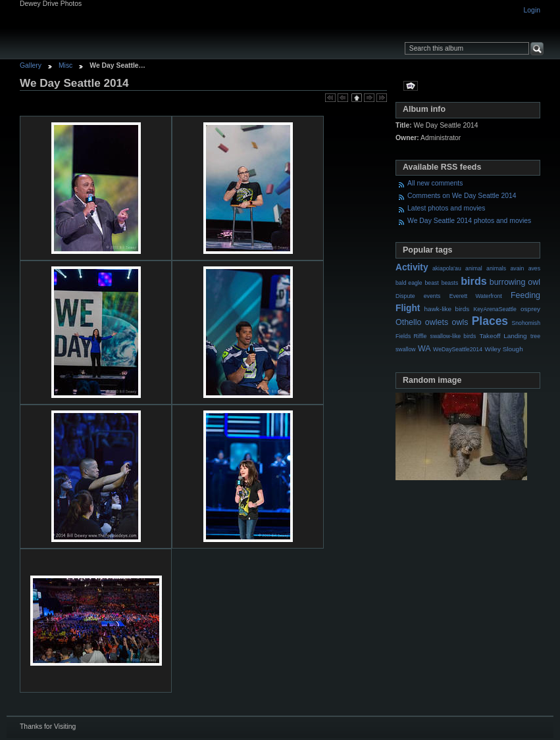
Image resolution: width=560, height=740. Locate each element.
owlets (437, 322)
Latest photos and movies (446, 208)
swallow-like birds (453, 336)
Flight (408, 308)
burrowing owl (515, 282)
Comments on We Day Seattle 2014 (462, 196)
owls (460, 322)
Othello (409, 322)
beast (431, 283)
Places (490, 321)
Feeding (525, 295)
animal (474, 268)
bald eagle (409, 283)
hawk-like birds (447, 309)
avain (517, 268)
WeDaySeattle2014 (458, 349)
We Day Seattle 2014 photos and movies (469, 221)
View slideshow (410, 86)
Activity (412, 267)
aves (534, 268)
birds (474, 281)
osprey (530, 309)
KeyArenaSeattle (495, 309)
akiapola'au (447, 268)
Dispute (405, 296)
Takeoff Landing (503, 336)
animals (496, 268)
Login (532, 10)
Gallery (31, 65)
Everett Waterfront (476, 296)
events (432, 296)
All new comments (435, 183)
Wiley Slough (504, 349)
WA (424, 349)
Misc (65, 65)
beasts (450, 283)
